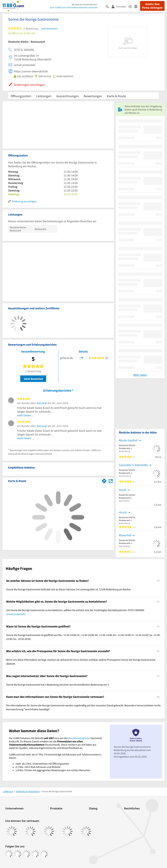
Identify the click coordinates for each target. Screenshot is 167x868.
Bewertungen (93, 96)
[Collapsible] (158, 581)
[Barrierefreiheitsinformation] (132, 6)
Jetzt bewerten (33, 379)
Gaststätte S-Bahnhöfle (133, 465)
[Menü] (137, 6)
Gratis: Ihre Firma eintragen (152, 6)
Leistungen (44, 96)
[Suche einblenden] (109, 6)
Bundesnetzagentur (79, 738)
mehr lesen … (26, 415)
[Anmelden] (120, 6)
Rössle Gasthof (128, 440)
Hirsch (123, 512)
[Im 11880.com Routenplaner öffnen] (104, 480)
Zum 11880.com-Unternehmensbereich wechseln (74, 7)
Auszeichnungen (68, 96)
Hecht (123, 490)
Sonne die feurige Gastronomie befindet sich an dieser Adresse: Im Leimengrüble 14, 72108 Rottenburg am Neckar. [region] (69, 589)
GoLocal (42, 403)
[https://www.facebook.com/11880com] (9, 854)
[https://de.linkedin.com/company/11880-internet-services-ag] (35, 854)
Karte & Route (117, 96)
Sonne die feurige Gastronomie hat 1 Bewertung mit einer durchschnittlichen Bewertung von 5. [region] (58, 685)
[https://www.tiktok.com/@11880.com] (26, 854)
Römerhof (125, 535)
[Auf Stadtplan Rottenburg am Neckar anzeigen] (111, 481)
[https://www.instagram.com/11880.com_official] (18, 854)
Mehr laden (140, 375)
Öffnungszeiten (21, 96)
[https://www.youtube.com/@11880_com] (44, 854)
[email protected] (16, 614)
